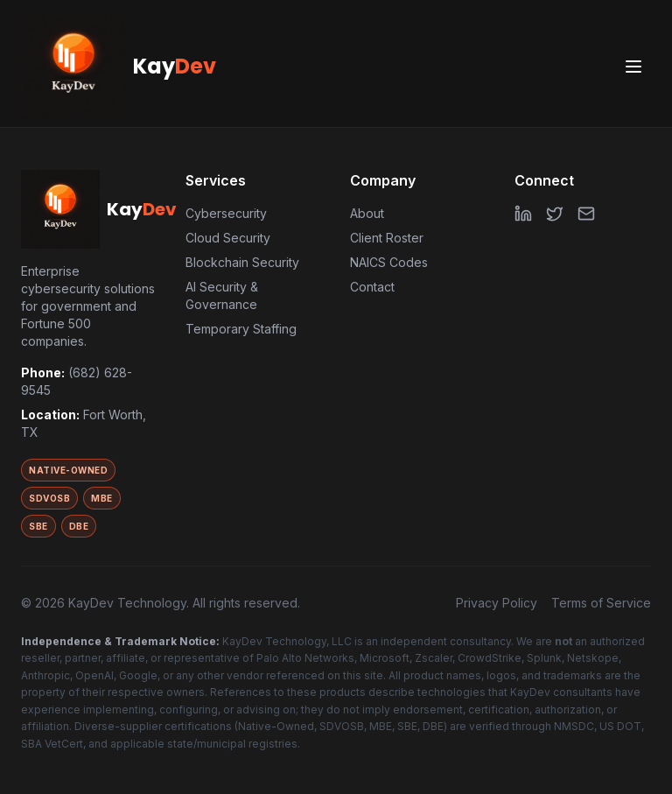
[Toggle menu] (633, 67)
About (367, 213)
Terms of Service (601, 603)
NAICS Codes (389, 262)
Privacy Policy (497, 603)
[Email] (586, 214)
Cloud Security (228, 238)
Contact (372, 287)
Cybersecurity (226, 213)
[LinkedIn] (523, 214)
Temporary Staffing (241, 329)
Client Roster (387, 238)
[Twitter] (555, 214)
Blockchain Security (242, 262)
